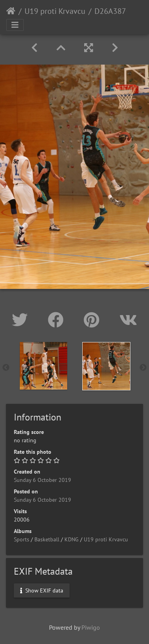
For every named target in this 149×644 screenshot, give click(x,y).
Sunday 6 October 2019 (42, 480)
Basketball (47, 539)
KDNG (72, 539)
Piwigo (91, 627)
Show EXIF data (42, 590)
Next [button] (143, 368)
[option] (43, 366)
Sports (22, 539)
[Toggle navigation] (15, 25)
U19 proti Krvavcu (55, 11)
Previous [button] (6, 368)
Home (11, 11)
